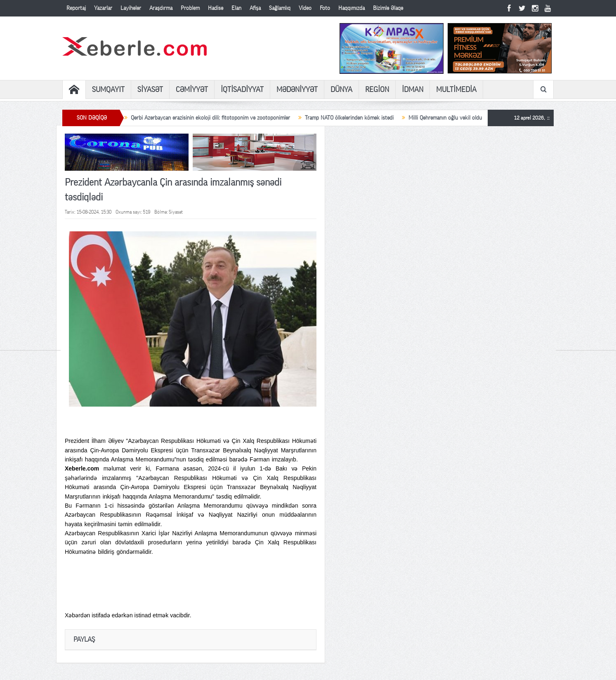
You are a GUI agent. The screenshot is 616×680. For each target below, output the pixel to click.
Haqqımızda (352, 8)
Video (305, 8)
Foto (325, 8)
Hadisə (216, 8)
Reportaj (76, 8)
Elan (236, 8)
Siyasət (176, 212)
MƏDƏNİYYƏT (297, 89)
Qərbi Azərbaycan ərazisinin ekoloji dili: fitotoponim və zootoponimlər (210, 118)
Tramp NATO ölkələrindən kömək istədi (349, 118)
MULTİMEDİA (456, 89)
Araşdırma (161, 8)
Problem (190, 8)
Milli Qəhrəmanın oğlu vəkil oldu (445, 118)
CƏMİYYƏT (192, 89)
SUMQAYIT (108, 89)
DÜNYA (341, 89)
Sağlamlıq (280, 8)
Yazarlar (103, 8)
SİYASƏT (150, 89)
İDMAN (413, 89)
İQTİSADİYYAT (242, 89)
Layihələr (131, 8)
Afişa (255, 8)
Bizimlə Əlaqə (388, 8)
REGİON (377, 89)
